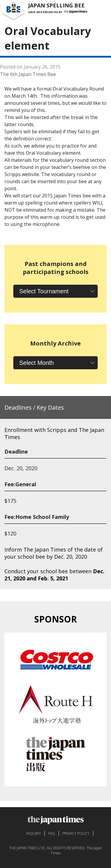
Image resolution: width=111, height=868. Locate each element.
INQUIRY (34, 833)
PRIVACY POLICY (76, 833)
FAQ (52, 833)
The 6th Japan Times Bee (28, 74)
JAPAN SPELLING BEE (56, 5)
